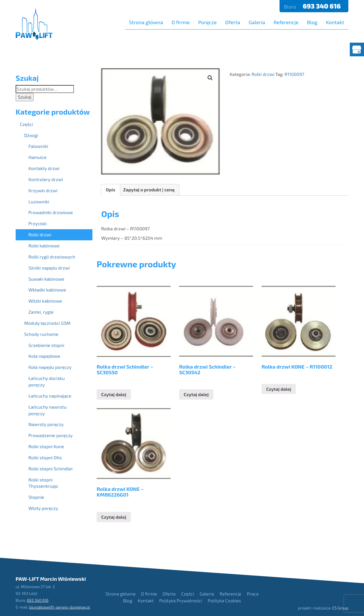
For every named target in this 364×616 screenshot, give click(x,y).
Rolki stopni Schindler (51, 469)
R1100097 (294, 74)
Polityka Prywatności (181, 601)
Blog (312, 22)
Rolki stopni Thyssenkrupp (43, 483)
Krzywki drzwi (43, 190)
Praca (253, 594)
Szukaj (25, 97)
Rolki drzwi (263, 74)
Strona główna (146, 22)
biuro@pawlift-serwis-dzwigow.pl (60, 607)
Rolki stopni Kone (46, 446)
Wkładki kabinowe (47, 290)
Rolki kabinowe (44, 246)
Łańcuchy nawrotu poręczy (47, 410)
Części (26, 124)
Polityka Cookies (225, 601)
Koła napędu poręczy (50, 367)
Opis (111, 190)
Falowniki (38, 146)
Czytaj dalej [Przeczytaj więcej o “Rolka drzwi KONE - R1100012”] (279, 389)
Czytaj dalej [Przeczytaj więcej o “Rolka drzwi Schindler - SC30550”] (114, 394)
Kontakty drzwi (44, 168)
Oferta (233, 22)
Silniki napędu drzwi (49, 268)
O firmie (181, 22)
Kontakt (335, 22)
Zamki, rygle (41, 312)
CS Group (340, 608)
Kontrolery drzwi (46, 179)
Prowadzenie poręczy (51, 435)
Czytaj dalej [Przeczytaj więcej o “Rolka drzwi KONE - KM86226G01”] (114, 517)
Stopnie (36, 497)
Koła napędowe (44, 356)
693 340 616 (322, 6)
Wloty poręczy (43, 508)
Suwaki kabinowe (46, 279)
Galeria (257, 22)
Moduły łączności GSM (47, 323)
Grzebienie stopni (46, 345)
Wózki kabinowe (45, 301)
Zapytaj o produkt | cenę (149, 190)
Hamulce (38, 157)
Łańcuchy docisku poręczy (47, 381)
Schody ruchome (41, 334)
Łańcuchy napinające (50, 396)
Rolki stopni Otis (45, 457)
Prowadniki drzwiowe (51, 212)
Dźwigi (31, 135)
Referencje (286, 22)
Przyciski (38, 223)
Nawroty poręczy (46, 424)
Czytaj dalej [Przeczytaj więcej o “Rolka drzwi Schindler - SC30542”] (196, 394)
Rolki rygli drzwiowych (52, 257)
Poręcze (207, 22)
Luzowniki (39, 201)
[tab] (111, 190)
